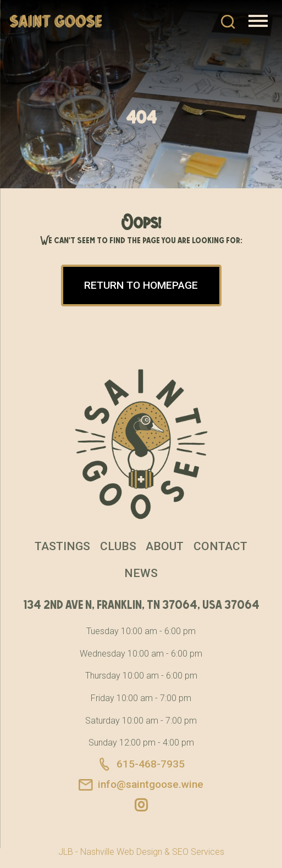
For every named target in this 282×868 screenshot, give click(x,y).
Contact (220, 546)
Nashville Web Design (121, 852)
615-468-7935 (141, 764)
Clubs (118, 546)
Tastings (62, 546)
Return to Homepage (141, 285)
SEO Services (198, 852)
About (165, 546)
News (141, 573)
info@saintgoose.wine (141, 785)
